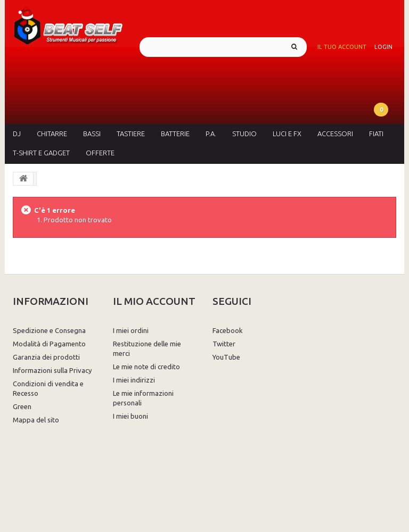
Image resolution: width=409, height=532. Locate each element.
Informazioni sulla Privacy (52, 370)
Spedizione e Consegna (49, 330)
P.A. (211, 134)
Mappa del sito (36, 420)
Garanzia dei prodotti (46, 357)
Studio (244, 134)
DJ (17, 134)
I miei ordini (131, 330)
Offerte (100, 153)
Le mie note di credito (146, 367)
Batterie (175, 134)
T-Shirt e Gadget (41, 153)
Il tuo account (342, 47)
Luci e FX (287, 134)
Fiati (376, 134)
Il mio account (154, 301)
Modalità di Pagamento (49, 344)
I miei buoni (130, 416)
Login (383, 47)
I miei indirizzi (134, 380)
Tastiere (131, 134)
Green (22, 406)
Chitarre (52, 134)
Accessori (335, 134)
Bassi (92, 134)
